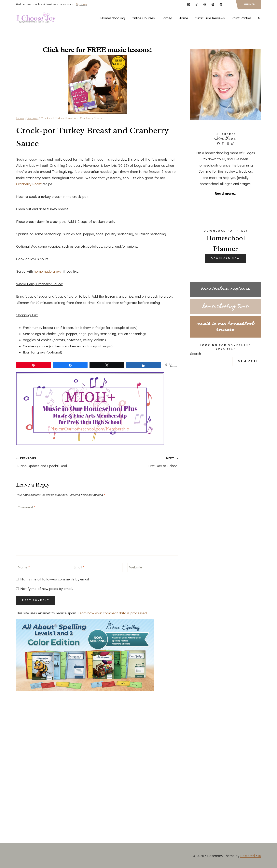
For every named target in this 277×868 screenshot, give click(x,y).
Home (183, 18)
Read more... (226, 193)
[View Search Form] (259, 18)
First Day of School (139, 461)
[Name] (42, 568)
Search (195, 354)
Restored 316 (251, 856)
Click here (58, 50)
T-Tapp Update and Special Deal (55, 461)
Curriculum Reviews (210, 18)
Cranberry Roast (29, 184)
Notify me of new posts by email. (47, 589)
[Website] (153, 568)
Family (167, 18)
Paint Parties (242, 18)
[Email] (97, 568)
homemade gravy (48, 271)
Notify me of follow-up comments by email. (55, 579)
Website (136, 567)
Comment (27, 507)
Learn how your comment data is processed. (112, 613)
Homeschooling (113, 18)
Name (24, 567)
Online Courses (143, 18)
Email (79, 567)
